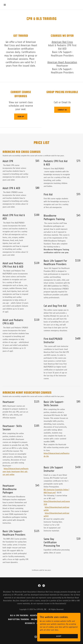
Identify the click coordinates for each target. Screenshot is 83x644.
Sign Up (21, 117)
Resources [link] (30, 623)
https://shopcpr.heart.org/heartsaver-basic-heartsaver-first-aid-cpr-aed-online (16, 472)
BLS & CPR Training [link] (19, 615)
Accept (59, 636)
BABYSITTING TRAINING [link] (19, 619)
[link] (39, 586)
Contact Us (62, 110)
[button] (12, 5)
